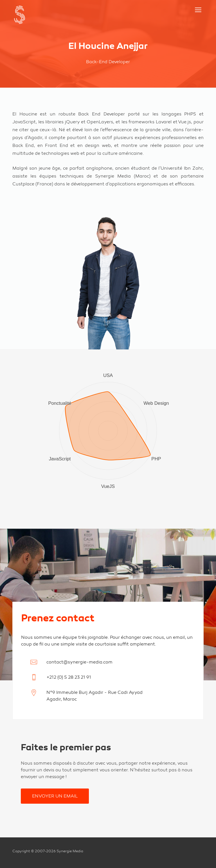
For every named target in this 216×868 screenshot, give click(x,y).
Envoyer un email (55, 796)
